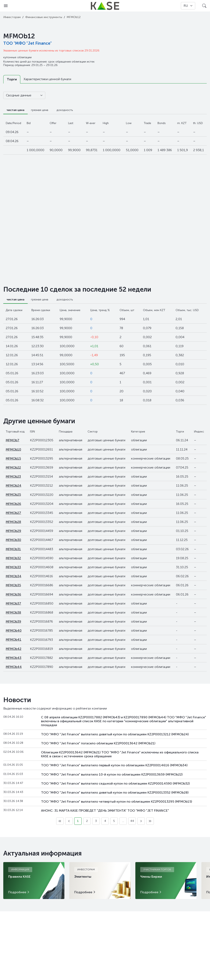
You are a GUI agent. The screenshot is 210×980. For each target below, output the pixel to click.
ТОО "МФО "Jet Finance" (27, 43)
